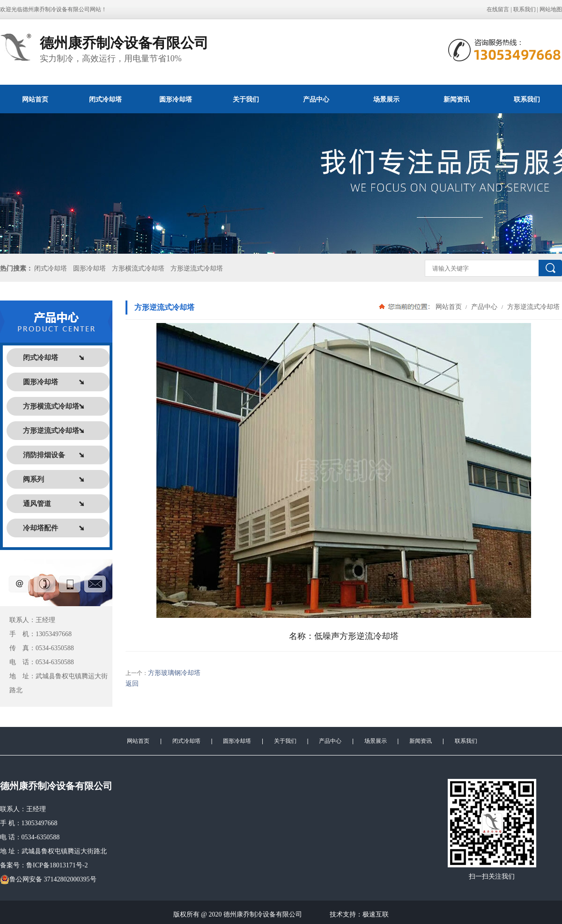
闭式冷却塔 (105, 99)
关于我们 (246, 99)
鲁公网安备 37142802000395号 (48, 880)
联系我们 (525, 9)
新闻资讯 (457, 99)
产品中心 (316, 99)
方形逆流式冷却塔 (197, 268)
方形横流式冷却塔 (138, 268)
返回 (132, 684)
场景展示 (386, 99)
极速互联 (376, 914)
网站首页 (35, 99)
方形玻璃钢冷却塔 (174, 673)
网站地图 (551, 9)
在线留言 (498, 9)
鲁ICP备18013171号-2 (57, 865)
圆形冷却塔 (176, 99)
